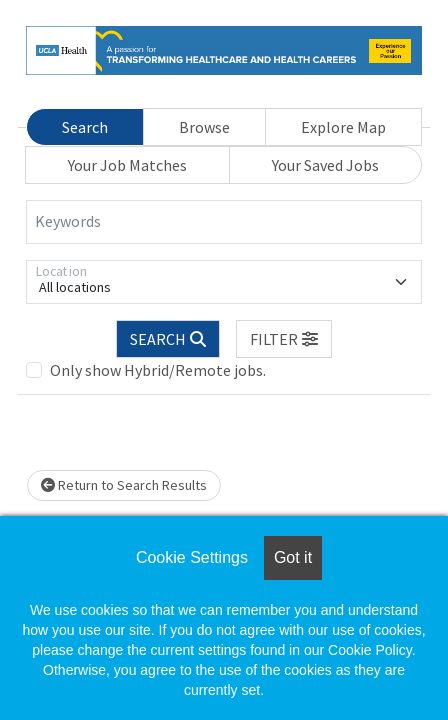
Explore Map (343, 127)
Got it (293, 557)
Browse (204, 127)
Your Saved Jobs (325, 165)
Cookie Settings (192, 557)
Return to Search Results (124, 485)
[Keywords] (224, 222)
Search (85, 127)
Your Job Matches (127, 165)
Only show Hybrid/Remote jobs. (158, 370)
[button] (284, 339)
